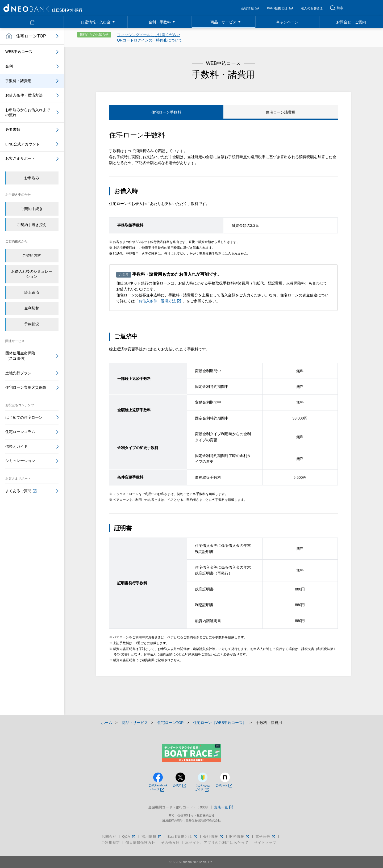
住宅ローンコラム (20, 432)
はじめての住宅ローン (24, 417)
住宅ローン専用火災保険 (26, 387)
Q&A (129, 836)
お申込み (32, 178)
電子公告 (266, 836)
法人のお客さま (312, 8)
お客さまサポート (20, 158)
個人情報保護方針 (140, 843)
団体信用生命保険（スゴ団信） (20, 356)
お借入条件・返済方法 (160, 301)
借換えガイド (16, 446)
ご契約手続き (32, 209)
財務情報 (240, 836)
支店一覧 (224, 808)
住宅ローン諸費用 (281, 112)
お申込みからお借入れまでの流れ (28, 112)
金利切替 (32, 308)
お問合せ (109, 836)
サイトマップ (265, 843)
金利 (9, 66)
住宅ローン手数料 (166, 112)
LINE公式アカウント (22, 144)
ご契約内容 (32, 255)
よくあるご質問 (21, 491)
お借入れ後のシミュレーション (32, 274)
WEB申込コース (19, 52)
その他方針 (170, 843)
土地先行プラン (18, 373)
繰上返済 (32, 292)
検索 (340, 8)
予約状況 (32, 324)
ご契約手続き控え (32, 225)
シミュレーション (20, 461)
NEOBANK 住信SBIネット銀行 (43, 8)
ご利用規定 (111, 843)
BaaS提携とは (280, 8)
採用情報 (152, 836)
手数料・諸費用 (18, 81)
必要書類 (13, 129)
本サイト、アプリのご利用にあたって (217, 843)
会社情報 (250, 8)
